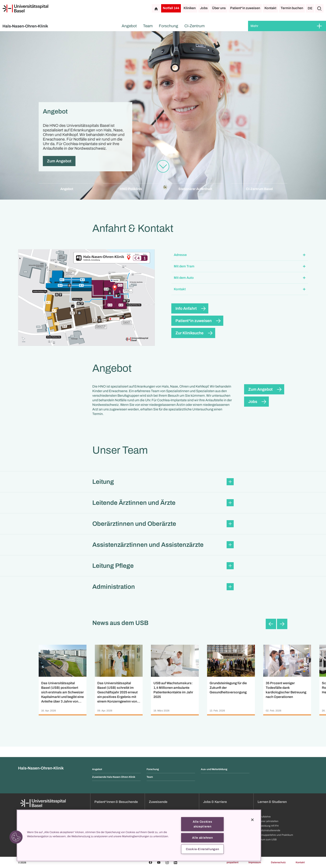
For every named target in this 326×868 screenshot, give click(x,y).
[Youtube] (159, 862)
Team (148, 26)
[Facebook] (151, 862)
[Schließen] (252, 820)
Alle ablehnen (202, 838)
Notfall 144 (171, 8)
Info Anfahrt (186, 308)
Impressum (255, 862)
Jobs (204, 8)
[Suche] (319, 8)
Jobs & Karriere (215, 802)
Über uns (219, 8)
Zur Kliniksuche (190, 333)
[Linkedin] (175, 862)
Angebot (129, 26)
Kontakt (270, 8)
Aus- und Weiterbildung (214, 769)
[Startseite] (25, 9)
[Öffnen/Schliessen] (319, 26)
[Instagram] (167, 862)
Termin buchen (292, 8)
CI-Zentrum (194, 26)
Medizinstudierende (269, 830)
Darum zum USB (267, 840)
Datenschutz (278, 862)
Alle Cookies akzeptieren (203, 824)
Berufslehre (264, 817)
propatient (233, 862)
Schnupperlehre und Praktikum (275, 835)
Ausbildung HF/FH (268, 826)
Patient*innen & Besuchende (116, 802)
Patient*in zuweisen (245, 8)
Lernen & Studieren (272, 802)
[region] (139, 835)
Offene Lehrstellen (268, 821)
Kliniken (190, 8)
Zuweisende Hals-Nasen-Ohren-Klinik (114, 777)
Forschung (169, 26)
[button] (240, 255)
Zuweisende (158, 802)
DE (310, 8)
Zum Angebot (59, 161)
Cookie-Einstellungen (202, 849)
